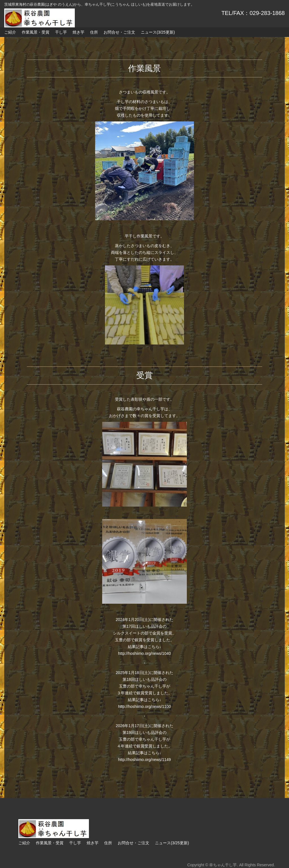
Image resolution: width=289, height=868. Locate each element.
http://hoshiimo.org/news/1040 (145, 653)
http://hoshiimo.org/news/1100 (145, 706)
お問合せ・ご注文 (119, 32)
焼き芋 (78, 32)
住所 (94, 32)
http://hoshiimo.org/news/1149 (145, 760)
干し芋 (61, 32)
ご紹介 (10, 32)
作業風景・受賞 (36, 32)
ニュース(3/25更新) (158, 32)
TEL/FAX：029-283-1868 (253, 13)
